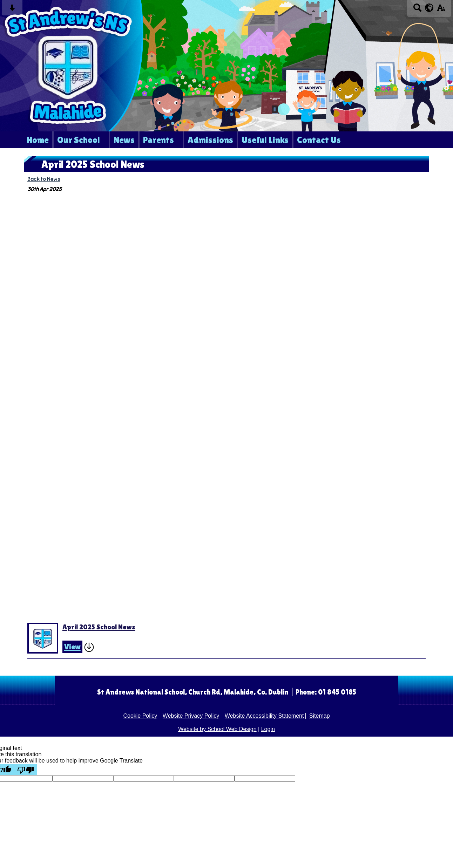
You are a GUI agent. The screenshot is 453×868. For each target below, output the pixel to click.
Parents (158, 140)
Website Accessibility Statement (264, 716)
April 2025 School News (99, 627)
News (124, 140)
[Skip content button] (12, 10)
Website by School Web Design (217, 729)
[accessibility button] (441, 10)
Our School (79, 140)
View (72, 647)
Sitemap (320, 716)
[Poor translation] (26, 770)
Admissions (210, 140)
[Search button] (417, 10)
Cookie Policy (140, 716)
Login (268, 729)
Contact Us (319, 140)
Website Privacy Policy (191, 716)
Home (38, 140)
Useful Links (265, 140)
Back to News (44, 179)
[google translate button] (429, 8)
